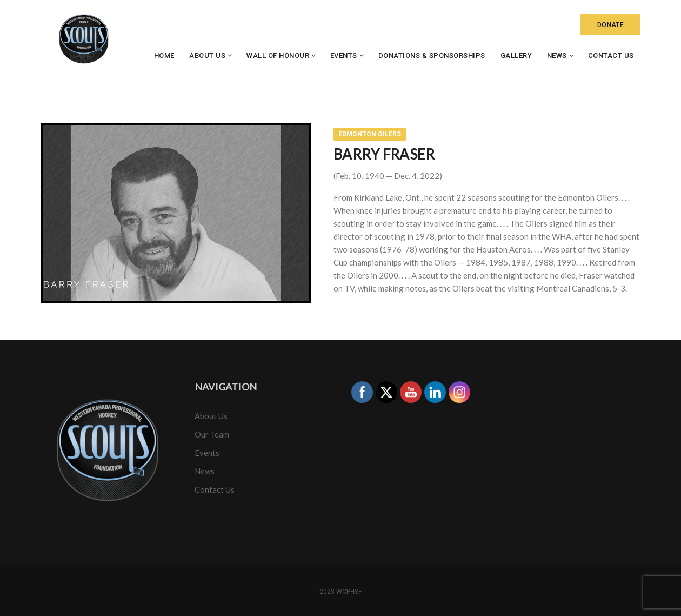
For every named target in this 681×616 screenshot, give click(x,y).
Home (164, 55)
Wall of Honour (278, 55)
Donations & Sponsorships (432, 55)
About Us (207, 55)
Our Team (212, 434)
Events (344, 55)
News (557, 55)
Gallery (516, 55)
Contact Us (611, 55)
